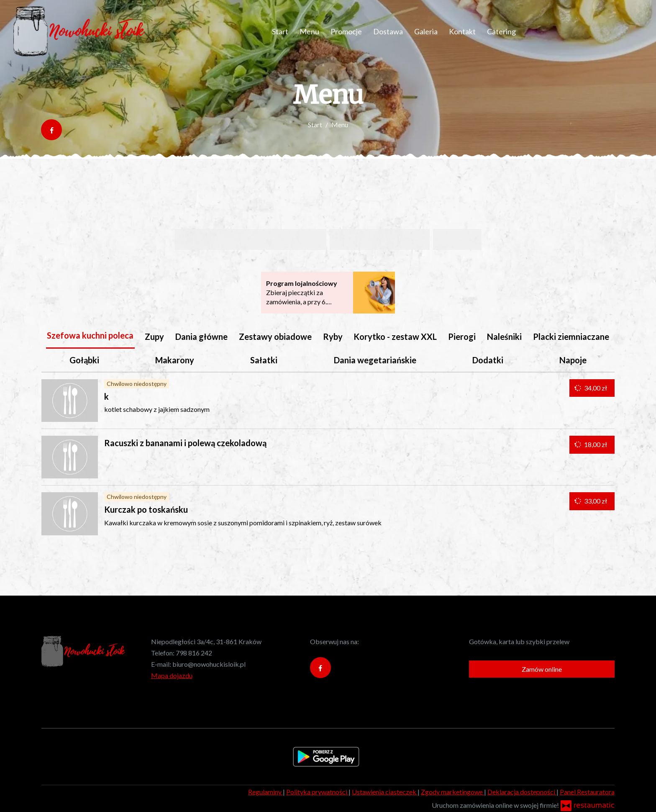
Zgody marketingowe (452, 792)
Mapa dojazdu (172, 675)
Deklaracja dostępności (522, 792)
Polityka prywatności (317, 792)
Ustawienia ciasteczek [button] (385, 792)
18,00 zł (592, 445)
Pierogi (462, 337)
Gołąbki (84, 360)
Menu (309, 31)
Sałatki (264, 360)
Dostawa (388, 31)
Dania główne (201, 337)
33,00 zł (592, 501)
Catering (501, 31)
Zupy (154, 337)
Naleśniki (504, 337)
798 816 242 (194, 653)
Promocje (346, 31)
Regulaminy (265, 792)
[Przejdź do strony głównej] (79, 31)
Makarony (175, 360)
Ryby (333, 337)
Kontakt (462, 31)
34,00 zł (592, 388)
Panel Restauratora (587, 792)
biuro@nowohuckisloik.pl (209, 664)
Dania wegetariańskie (375, 360)
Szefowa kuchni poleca (90, 335)
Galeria (426, 31)
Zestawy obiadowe (275, 337)
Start (280, 31)
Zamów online (542, 669)
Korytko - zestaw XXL (395, 337)
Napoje (573, 360)
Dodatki (488, 360)
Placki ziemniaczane (571, 337)
